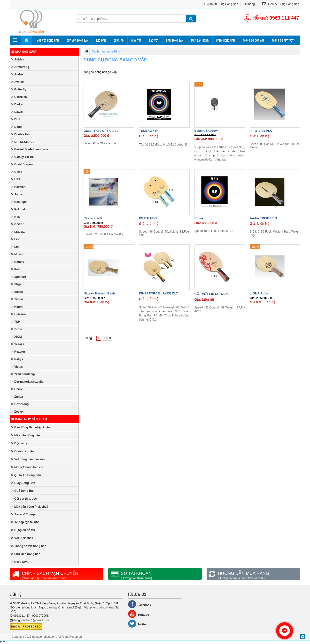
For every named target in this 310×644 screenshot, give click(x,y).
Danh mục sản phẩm (29, 419)
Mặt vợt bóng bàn (48, 40)
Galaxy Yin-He (22, 157)
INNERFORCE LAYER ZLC (159, 293)
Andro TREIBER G (263, 218)
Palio (16, 269)
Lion (16, 239)
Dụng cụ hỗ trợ (23, 530)
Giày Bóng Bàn (23, 483)
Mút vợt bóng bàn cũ (27, 467)
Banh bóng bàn (226, 40)
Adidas (18, 59)
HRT (16, 179)
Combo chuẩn (22, 451)
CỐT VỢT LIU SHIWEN (211, 294)
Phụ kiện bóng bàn (26, 554)
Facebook (139, 604)
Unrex (17, 389)
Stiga (16, 284)
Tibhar (17, 299)
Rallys (17, 359)
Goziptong (20, 404)
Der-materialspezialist (28, 382)
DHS (16, 119)
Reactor (18, 352)
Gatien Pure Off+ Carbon (102, 131)
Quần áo (119, 40)
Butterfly (19, 89)
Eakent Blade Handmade (30, 149)
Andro (17, 74)
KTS (16, 217)
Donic (17, 127)
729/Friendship (23, 374)
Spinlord (19, 277)
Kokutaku (19, 209)
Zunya (17, 397)
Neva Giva (20, 562)
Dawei (17, 112)
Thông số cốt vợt (253, 40)
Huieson (18, 314)
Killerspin (19, 202)
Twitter (137, 624)
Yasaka (18, 344)
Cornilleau (20, 97)
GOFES (18, 224)
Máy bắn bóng (200, 40)
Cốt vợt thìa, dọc (24, 499)
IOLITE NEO (148, 218)
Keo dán (101, 40)
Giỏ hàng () (250, 4)
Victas (17, 367)
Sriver (199, 218)
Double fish (21, 134)
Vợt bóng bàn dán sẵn (28, 459)
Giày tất (136, 40)
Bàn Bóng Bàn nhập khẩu (31, 427)
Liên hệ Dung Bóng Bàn (281, 4)
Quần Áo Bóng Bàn (26, 475)
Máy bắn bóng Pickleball (30, 507)
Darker (17, 104)
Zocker (17, 412)
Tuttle (17, 329)
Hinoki (17, 307)
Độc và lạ (19, 443)
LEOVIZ (18, 232)
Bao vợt (154, 40)
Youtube (138, 614)
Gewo (17, 172)
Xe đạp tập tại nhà (25, 522)
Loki (16, 247)
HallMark (19, 187)
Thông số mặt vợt (283, 40)
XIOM (16, 337)
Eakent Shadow (206, 131)
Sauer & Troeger (24, 514)
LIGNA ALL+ (259, 293)
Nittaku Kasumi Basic (100, 293)
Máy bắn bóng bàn (26, 435)
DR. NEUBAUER (24, 142)
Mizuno (18, 254)
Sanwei (18, 292)
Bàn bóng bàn (175, 40)
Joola (16, 194)
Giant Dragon (22, 164)
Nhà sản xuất (24, 52)
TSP (15, 322)
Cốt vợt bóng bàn (77, 40)
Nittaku (18, 262)
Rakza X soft (93, 218)
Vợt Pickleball (22, 538)
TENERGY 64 (149, 131)
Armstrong (20, 67)
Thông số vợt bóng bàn (29, 546)
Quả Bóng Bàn (23, 491)
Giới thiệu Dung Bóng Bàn (221, 4)
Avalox (17, 82)
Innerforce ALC (261, 131)
